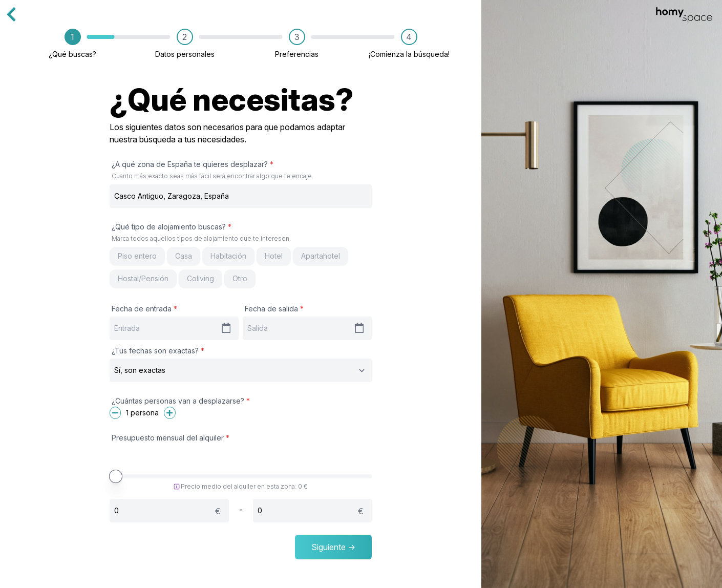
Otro (240, 278)
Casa (184, 256)
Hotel (274, 256)
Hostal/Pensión (143, 278)
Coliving (200, 278)
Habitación (228, 256)
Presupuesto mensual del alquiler (171, 438)
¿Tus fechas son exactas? (158, 351)
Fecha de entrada (144, 309)
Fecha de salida (274, 309)
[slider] (116, 476)
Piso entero (137, 256)
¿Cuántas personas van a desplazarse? (181, 401)
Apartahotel (321, 256)
